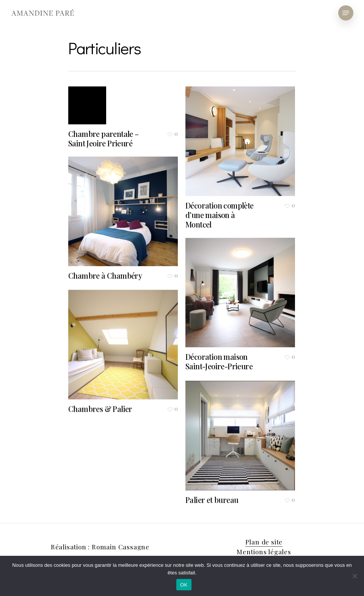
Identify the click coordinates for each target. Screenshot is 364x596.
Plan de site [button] (264, 542)
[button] (346, 13)
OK (184, 585)
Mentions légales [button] (264, 552)
